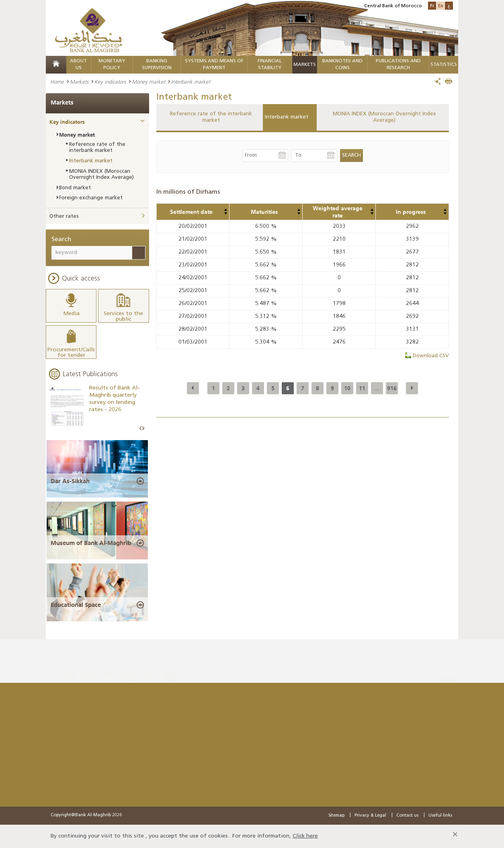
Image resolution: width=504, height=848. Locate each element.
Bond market (75, 188)
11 (362, 388)
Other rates (64, 216)
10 (347, 388)
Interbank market (287, 117)
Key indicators (110, 82)
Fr (432, 5)
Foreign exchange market (91, 198)
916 (392, 388)
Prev (141, 429)
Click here (305, 836)
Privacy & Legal (370, 816)
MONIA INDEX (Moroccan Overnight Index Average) (384, 117)
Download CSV (431, 356)
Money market (149, 82)
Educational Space (76, 605)
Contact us (407, 816)
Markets (305, 65)
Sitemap (336, 816)
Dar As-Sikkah (70, 481)
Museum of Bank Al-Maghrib (91, 543)
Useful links (440, 816)
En (441, 5)
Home (57, 82)
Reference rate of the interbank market (211, 117)
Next (143, 429)
